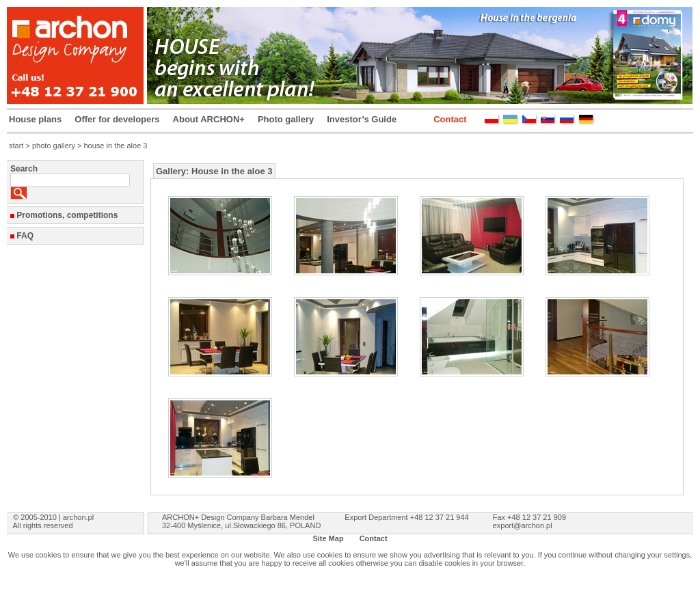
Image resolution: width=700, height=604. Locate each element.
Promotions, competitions (67, 215)
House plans (35, 119)
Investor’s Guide (362, 119)
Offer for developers (117, 119)
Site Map (328, 538)
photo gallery (54, 146)
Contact (450, 119)
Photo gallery (286, 119)
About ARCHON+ (209, 119)
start (16, 146)
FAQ (25, 236)
